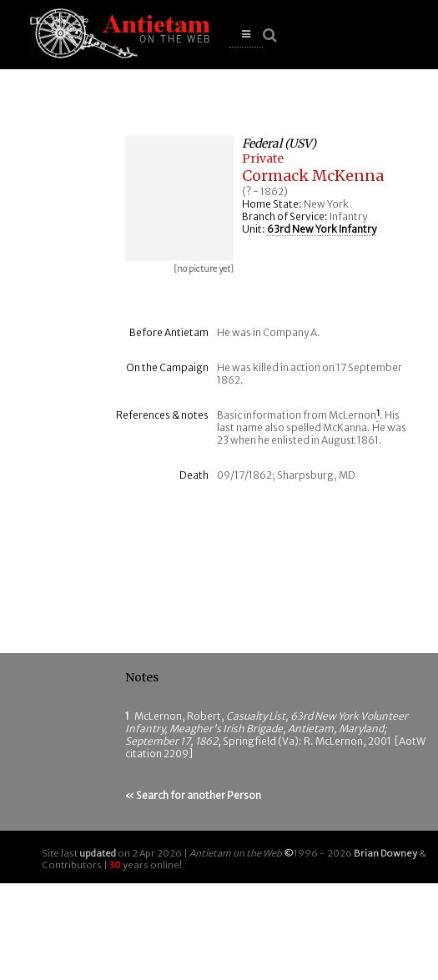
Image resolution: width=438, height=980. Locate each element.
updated (98, 853)
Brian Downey (385, 853)
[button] (246, 35)
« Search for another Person (193, 795)
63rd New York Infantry (322, 229)
